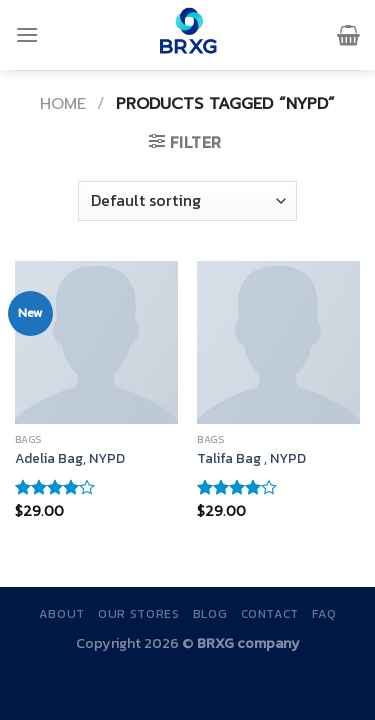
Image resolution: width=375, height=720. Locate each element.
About (62, 614)
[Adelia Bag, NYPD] (96, 342)
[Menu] (27, 34)
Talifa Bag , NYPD (251, 459)
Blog (210, 614)
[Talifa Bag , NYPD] (278, 342)
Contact (270, 614)
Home (63, 104)
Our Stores (138, 614)
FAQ (324, 614)
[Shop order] (187, 201)
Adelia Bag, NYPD (70, 459)
